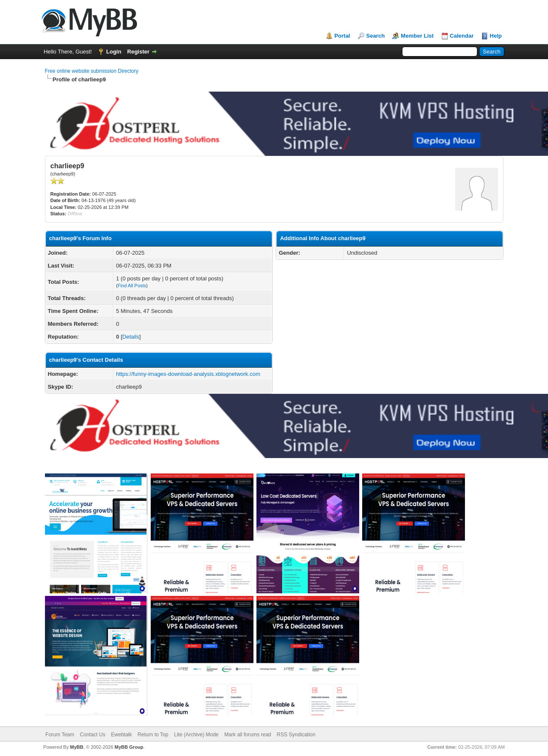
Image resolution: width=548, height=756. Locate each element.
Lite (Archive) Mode (197, 735)
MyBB (76, 747)
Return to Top (153, 735)
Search (375, 36)
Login (114, 52)
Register (138, 52)
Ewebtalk (121, 735)
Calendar (462, 36)
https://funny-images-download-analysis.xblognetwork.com (188, 374)
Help (496, 36)
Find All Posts (132, 286)
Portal (342, 36)
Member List (417, 36)
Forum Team (60, 735)
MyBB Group (129, 747)
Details (131, 337)
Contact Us (93, 735)
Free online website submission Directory (92, 71)
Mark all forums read (248, 735)
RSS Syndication (296, 735)
